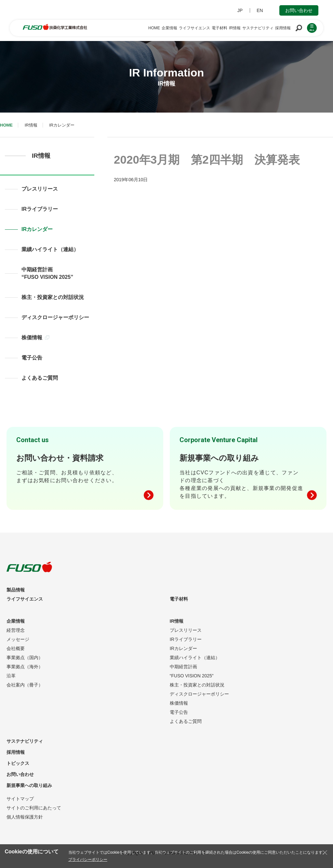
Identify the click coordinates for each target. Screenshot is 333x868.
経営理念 (16, 630)
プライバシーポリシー (88, 860)
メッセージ (18, 639)
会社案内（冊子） (25, 685)
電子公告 (32, 358)
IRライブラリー (40, 209)
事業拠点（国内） (25, 658)
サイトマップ (20, 799)
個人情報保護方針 (25, 817)
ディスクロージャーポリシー (55, 317)
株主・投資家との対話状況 (53, 297)
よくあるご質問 (40, 378)
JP (240, 10)
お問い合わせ (299, 10)
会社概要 (16, 648)
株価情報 (35, 338)
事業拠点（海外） (25, 667)
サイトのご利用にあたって (34, 808)
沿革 (11, 676)
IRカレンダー (37, 229)
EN (260, 10)
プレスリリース (40, 189)
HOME (6, 125)
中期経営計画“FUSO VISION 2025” (47, 273)
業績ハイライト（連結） (50, 249)
